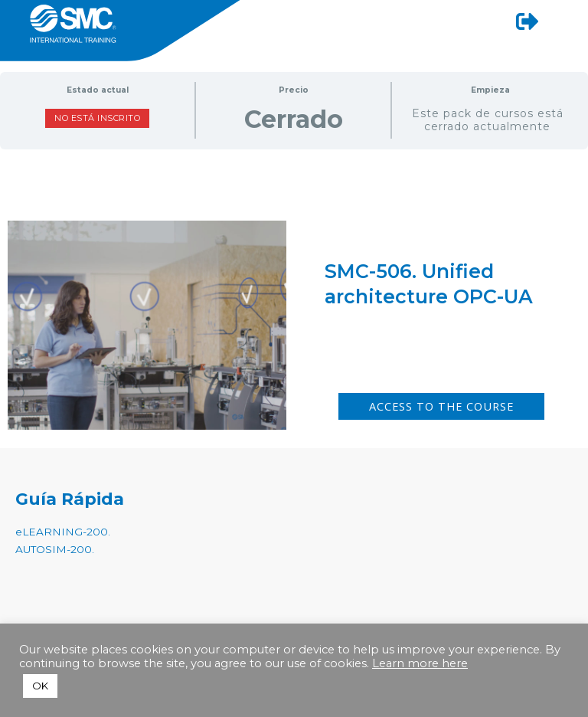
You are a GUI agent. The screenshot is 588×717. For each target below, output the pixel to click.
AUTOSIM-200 (54, 549)
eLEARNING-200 (62, 532)
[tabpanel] (294, 255)
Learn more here (420, 663)
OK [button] (40, 686)
